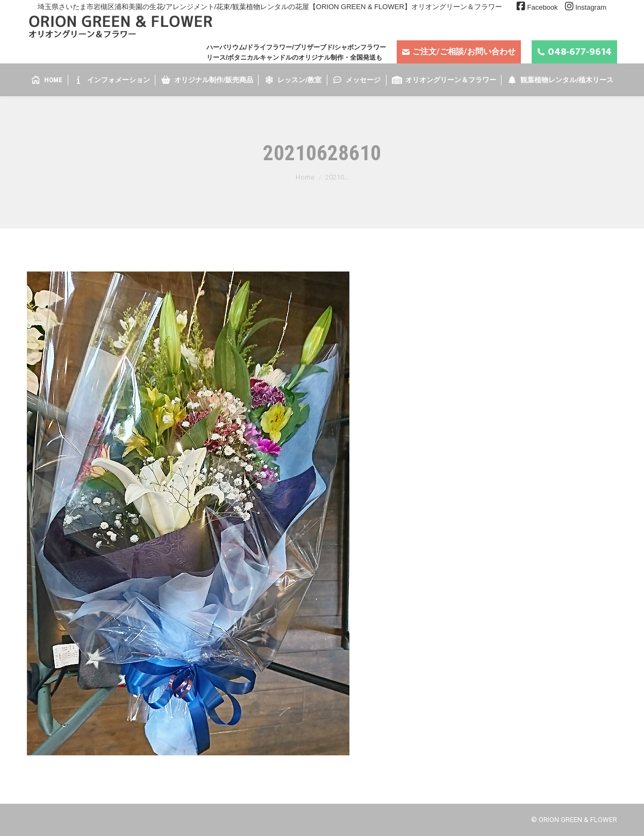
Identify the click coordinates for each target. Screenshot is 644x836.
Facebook (542, 7)
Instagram (591, 7)
